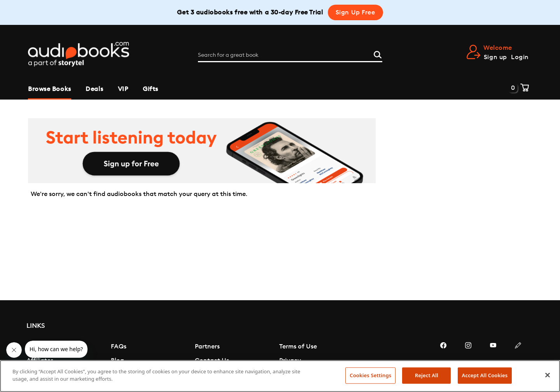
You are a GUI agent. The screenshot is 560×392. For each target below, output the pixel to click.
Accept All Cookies (485, 375)
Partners (207, 346)
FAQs (119, 346)
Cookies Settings (370, 375)
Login (520, 57)
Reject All (427, 375)
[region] (280, 376)
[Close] (548, 375)
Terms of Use (298, 346)
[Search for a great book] (290, 55)
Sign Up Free (355, 12)
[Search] (378, 54)
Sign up (495, 57)
